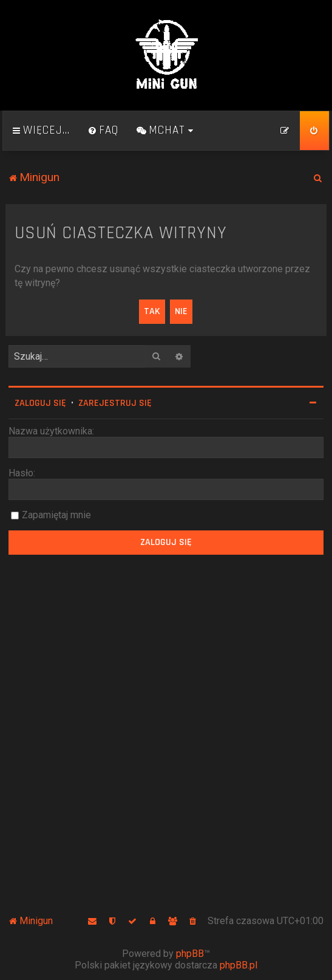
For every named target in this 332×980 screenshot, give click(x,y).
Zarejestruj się (115, 403)
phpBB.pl (239, 965)
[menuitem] (103, 131)
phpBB (190, 954)
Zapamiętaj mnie (56, 515)
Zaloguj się (40, 403)
